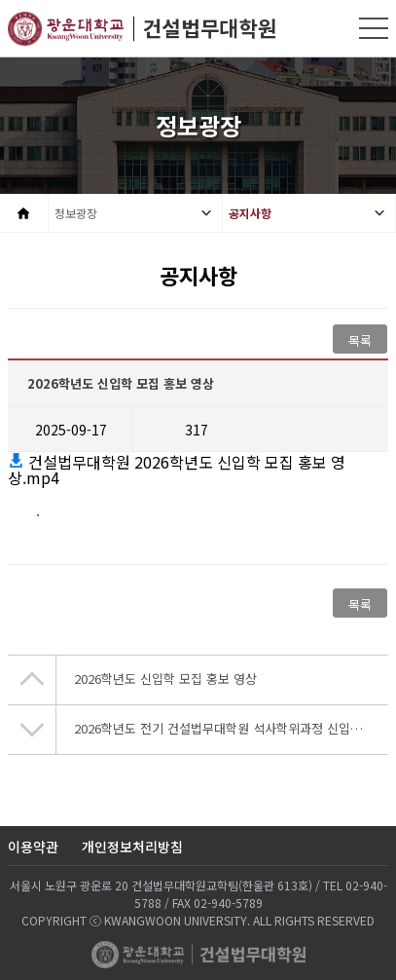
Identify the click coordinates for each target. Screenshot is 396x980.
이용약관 (33, 847)
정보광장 (76, 213)
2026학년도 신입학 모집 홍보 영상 (165, 678)
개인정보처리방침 (132, 847)
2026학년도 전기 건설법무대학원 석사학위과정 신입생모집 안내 (231, 728)
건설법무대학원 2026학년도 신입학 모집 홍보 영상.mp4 (177, 470)
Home (24, 213)
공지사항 (250, 213)
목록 (360, 340)
